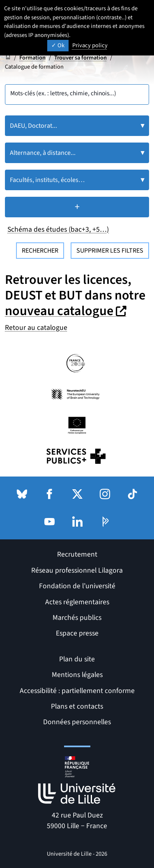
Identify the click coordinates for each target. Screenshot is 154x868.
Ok (58, 45)
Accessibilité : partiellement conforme (77, 691)
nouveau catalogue (67, 311)
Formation (32, 58)
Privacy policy (90, 45)
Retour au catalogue (36, 328)
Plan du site (77, 659)
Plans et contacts (77, 706)
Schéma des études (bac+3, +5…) (58, 229)
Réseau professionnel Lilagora (77, 570)
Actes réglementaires (77, 602)
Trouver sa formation (80, 58)
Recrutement (77, 554)
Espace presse (77, 633)
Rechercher (40, 251)
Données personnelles (77, 722)
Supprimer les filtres (110, 251)
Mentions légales (77, 675)
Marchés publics (77, 618)
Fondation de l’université (77, 586)
